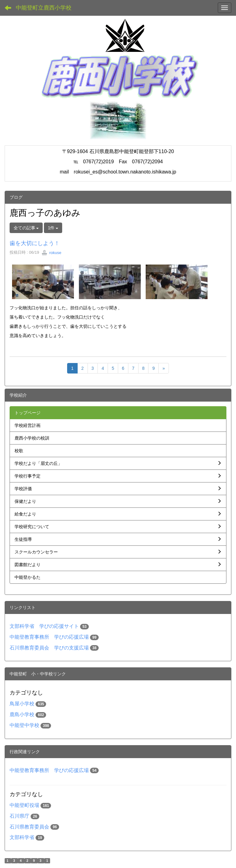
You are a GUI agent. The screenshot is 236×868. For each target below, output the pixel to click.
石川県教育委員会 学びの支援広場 (49, 648)
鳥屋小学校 (22, 704)
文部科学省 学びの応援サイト (44, 626)
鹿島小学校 (22, 714)
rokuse (51, 253)
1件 (53, 228)
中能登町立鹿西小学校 (44, 8)
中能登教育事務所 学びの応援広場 (49, 637)
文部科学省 (22, 837)
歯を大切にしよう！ (35, 243)
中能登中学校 (24, 725)
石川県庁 (19, 816)
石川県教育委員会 (29, 827)
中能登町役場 (24, 805)
